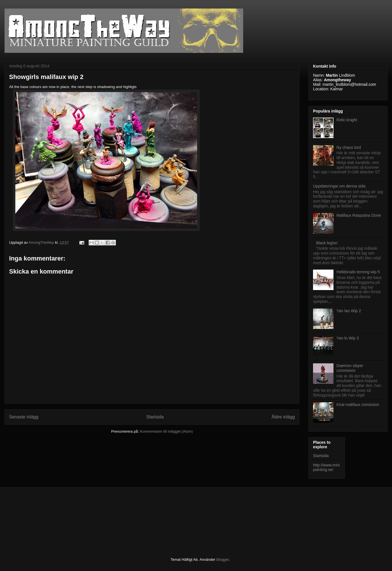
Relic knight (347, 120)
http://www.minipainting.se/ (326, 467)
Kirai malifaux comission (358, 405)
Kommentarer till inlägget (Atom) (166, 431)
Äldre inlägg (283, 417)
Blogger (223, 559)
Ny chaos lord (349, 147)
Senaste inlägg (24, 417)
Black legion (327, 243)
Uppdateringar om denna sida (339, 186)
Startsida (155, 417)
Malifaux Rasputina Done (359, 215)
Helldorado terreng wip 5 (358, 272)
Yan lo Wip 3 (348, 338)
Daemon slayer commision (350, 368)
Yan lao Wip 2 (349, 311)
